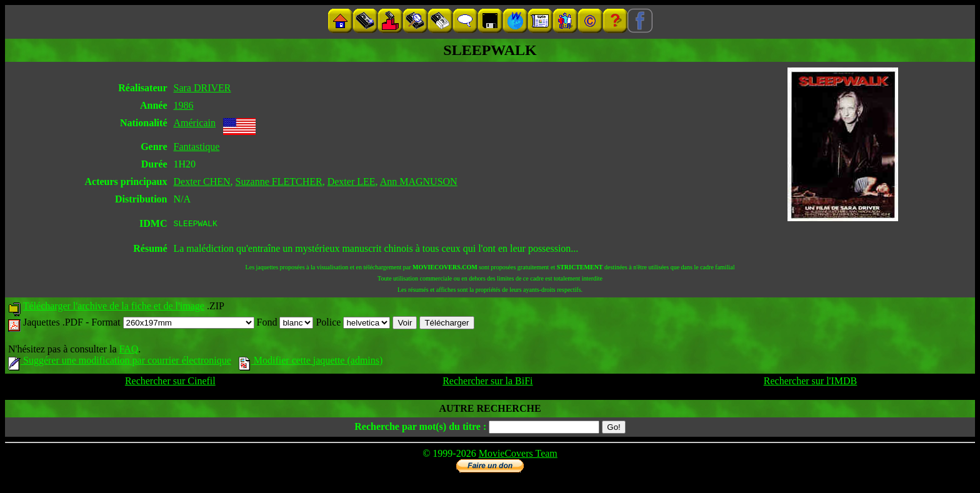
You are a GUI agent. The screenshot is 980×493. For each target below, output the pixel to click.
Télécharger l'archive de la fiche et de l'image (114, 308)
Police (353, 324)
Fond (285, 324)
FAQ (128, 351)
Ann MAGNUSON (419, 182)
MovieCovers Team (518, 455)
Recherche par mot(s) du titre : (420, 428)
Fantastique (196, 147)
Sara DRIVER (202, 88)
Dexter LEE (352, 182)
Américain (194, 123)
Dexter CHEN (202, 182)
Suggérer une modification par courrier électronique (120, 362)
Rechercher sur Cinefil (170, 383)
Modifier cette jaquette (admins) (311, 362)
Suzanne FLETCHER (279, 182)
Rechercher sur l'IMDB (811, 383)
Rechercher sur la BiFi (487, 383)
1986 (183, 105)
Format (172, 324)
